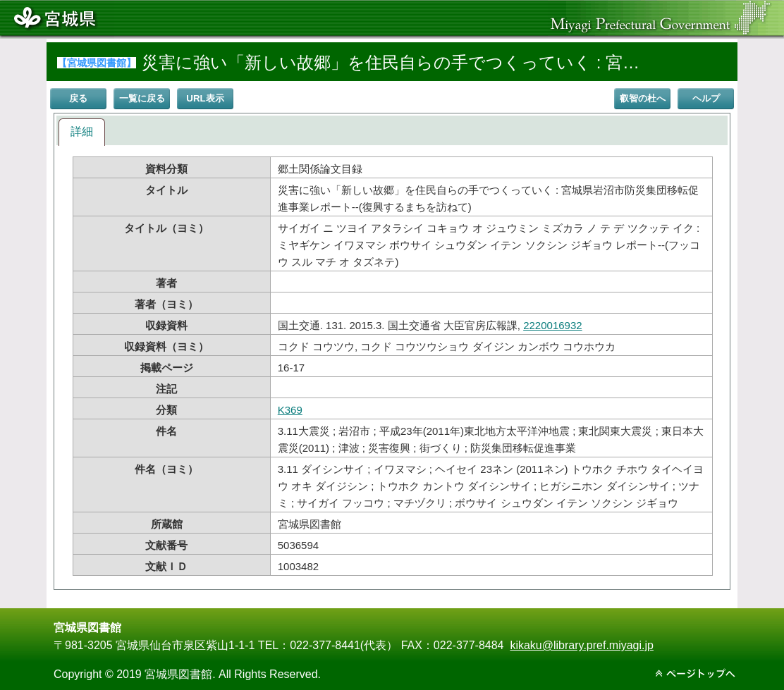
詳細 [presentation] (82, 131)
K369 (290, 410)
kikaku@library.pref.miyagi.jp (582, 645)
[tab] (82, 132)
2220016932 (552, 325)
